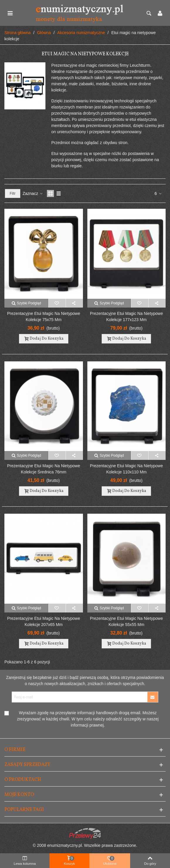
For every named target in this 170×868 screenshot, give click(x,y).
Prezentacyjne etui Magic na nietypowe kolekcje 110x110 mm (126, 469)
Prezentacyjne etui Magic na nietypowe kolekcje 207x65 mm (44, 621)
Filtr (13, 193)
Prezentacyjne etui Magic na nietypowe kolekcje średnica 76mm (44, 469)
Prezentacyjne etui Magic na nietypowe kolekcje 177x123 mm (126, 317)
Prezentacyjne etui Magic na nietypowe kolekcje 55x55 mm (126, 621)
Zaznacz (33, 193)
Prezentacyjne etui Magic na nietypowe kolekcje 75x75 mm (44, 317)
